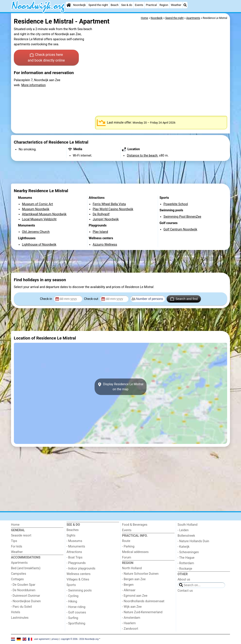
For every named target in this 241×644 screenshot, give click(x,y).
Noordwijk (79, 5)
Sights (71, 535)
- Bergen (128, 585)
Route (126, 541)
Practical (151, 5)
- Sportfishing (76, 623)
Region (164, 5)
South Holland (188, 525)
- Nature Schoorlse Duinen (140, 574)
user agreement (42, 639)
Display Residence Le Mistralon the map (121, 387)
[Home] (69, 5)
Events (139, 5)
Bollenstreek (186, 536)
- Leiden (183, 530)
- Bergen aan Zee (134, 579)
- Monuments (76, 546)
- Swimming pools (79, 590)
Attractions (74, 552)
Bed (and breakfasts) (26, 568)
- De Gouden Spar (23, 585)
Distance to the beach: (142, 156)
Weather (176, 5)
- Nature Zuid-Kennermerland (142, 612)
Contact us (185, 591)
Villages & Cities (78, 579)
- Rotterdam (186, 563)
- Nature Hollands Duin (193, 541)
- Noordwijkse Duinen (26, 601)
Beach (115, 5)
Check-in (47, 299)
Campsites (19, 574)
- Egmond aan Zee (135, 596)
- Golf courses (76, 612)
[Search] (185, 5)
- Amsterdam (131, 618)
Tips (14, 541)
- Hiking (72, 601)
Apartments (19, 563)
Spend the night (98, 5)
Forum (127, 557)
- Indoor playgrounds (81, 568)
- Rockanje (185, 569)
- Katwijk (184, 547)
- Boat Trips (75, 557)
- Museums (74, 541)
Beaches (73, 530)
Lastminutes (20, 618)
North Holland (132, 568)
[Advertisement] (120, 172)
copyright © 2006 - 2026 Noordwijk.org (80, 639)
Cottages (17, 579)
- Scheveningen (188, 552)
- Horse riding (76, 607)
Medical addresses (135, 552)
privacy (55, 639)
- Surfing (72, 618)
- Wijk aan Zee (132, 607)
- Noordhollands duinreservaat (143, 601)
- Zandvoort (130, 629)
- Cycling (72, 596)
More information (34, 85)
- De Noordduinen (23, 590)
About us (184, 579)
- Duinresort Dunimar (26, 596)
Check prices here (46, 58)
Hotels (16, 612)
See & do (127, 5)
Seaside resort (21, 535)
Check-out (92, 299)
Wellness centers (78, 574)
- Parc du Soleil (21, 607)
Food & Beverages (135, 525)
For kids (17, 546)
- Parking (128, 546)
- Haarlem (129, 623)
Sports (71, 585)
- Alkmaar (129, 590)
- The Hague (186, 558)
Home (15, 525)
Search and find (184, 299)
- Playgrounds (76, 563)
